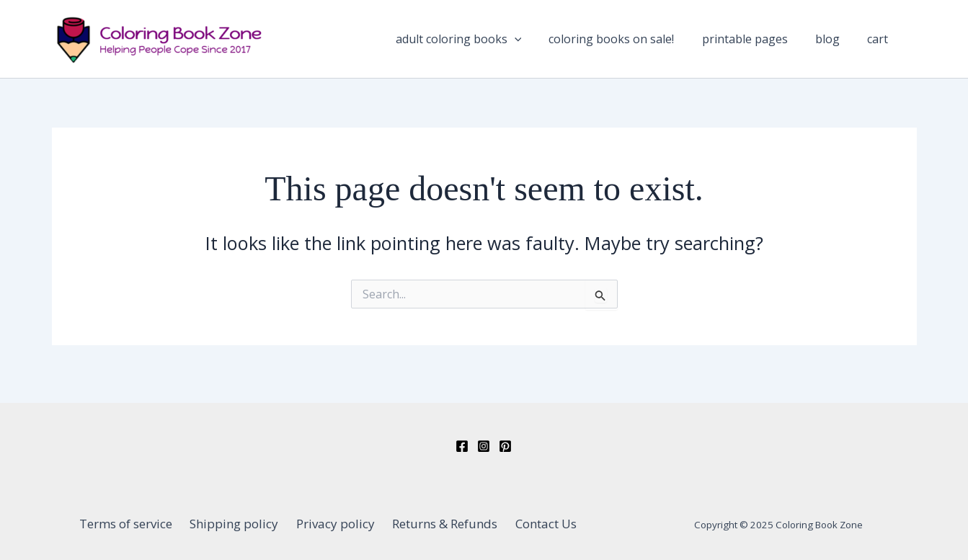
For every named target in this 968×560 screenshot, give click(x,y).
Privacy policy (336, 524)
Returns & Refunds (440, 524)
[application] (574, 43)
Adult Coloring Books (518, 43)
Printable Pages (778, 43)
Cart (885, 43)
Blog (848, 43)
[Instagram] (484, 446)
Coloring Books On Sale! (658, 43)
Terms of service (137, 524)
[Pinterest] (505, 446)
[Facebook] (462, 446)
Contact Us (535, 524)
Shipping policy (240, 524)
